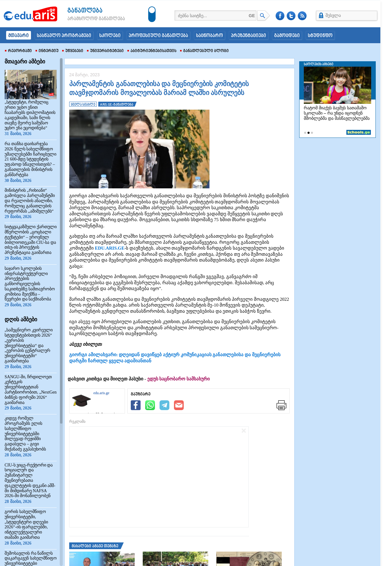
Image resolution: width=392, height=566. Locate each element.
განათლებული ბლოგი (204, 51)
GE (252, 16)
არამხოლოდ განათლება (87, 19)
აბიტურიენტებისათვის (152, 51)
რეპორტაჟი (18, 51)
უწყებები (73, 51)
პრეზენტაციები (249, 36)
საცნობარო (209, 36)
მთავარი (19, 36)
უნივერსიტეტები (105, 51)
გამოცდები (287, 36)
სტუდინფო (320, 36)
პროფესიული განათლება (158, 36)
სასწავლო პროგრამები (64, 36)
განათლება (85, 11)
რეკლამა (77, 421)
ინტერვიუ (47, 51)
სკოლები (110, 36)
